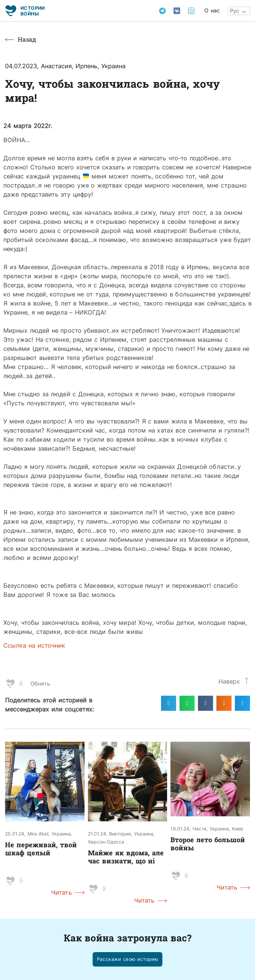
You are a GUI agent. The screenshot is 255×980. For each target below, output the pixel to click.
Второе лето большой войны (208, 844)
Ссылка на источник (34, 645)
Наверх (229, 681)
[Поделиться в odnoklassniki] (224, 703)
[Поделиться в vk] (206, 703)
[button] (128, 959)
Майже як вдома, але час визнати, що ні (126, 857)
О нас (212, 10)
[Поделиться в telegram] (169, 703)
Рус (235, 11)
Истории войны (33, 11)
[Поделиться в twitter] (242, 703)
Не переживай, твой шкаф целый (41, 849)
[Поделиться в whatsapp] (187, 703)
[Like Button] (10, 684)
